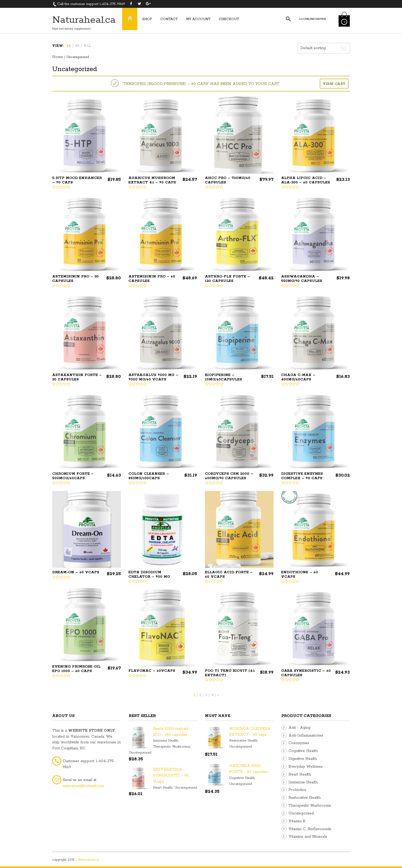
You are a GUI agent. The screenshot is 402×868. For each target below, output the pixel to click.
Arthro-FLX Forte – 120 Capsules (227, 279)
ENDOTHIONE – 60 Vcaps (300, 575)
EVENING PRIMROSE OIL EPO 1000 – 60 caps (76, 669)
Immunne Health (165, 741)
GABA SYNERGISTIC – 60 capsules (306, 673)
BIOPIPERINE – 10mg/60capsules (223, 377)
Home (58, 57)
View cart (334, 84)
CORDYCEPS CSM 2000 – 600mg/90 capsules (229, 476)
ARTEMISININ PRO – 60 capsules (152, 279)
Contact (169, 19)
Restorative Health (243, 741)
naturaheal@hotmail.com (83, 786)
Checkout (229, 19)
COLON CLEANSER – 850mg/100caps (149, 476)
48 (77, 46)
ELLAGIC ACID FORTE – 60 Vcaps (229, 575)
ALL (87, 46)
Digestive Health (242, 778)
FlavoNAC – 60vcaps (152, 671)
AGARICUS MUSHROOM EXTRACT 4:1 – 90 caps (152, 180)
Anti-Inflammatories (306, 736)
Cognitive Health (303, 751)
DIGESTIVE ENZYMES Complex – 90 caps (302, 476)
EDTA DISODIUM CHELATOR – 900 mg (149, 575)
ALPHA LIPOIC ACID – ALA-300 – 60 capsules (306, 180)
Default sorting (313, 48)
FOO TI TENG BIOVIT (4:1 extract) (230, 673)
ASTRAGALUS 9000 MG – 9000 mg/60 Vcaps (153, 377)
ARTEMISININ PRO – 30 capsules (75, 279)
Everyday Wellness (306, 767)
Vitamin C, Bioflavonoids (310, 829)
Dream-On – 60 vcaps (76, 572)
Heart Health (163, 788)
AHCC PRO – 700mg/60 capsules (228, 180)
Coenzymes (299, 743)
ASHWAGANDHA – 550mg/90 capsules (302, 279)
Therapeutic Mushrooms (171, 747)
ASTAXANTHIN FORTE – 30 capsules (77, 377)
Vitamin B (297, 821)
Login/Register (313, 19)
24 (69, 46)
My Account (198, 19)
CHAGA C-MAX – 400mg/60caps (298, 377)
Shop (147, 19)
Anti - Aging (299, 728)
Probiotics (297, 790)
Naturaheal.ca (84, 20)
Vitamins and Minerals (308, 837)
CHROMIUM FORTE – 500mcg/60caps (73, 476)
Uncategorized (140, 753)
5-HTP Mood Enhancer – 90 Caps (77, 180)
